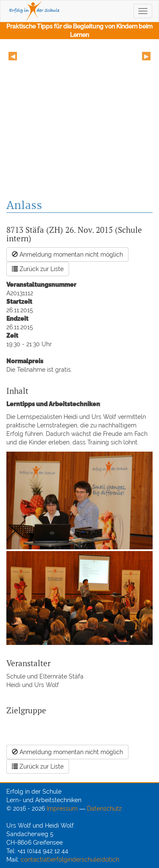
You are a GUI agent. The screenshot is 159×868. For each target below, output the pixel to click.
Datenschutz (104, 809)
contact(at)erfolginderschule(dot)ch (70, 860)
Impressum (62, 809)
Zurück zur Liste (38, 269)
